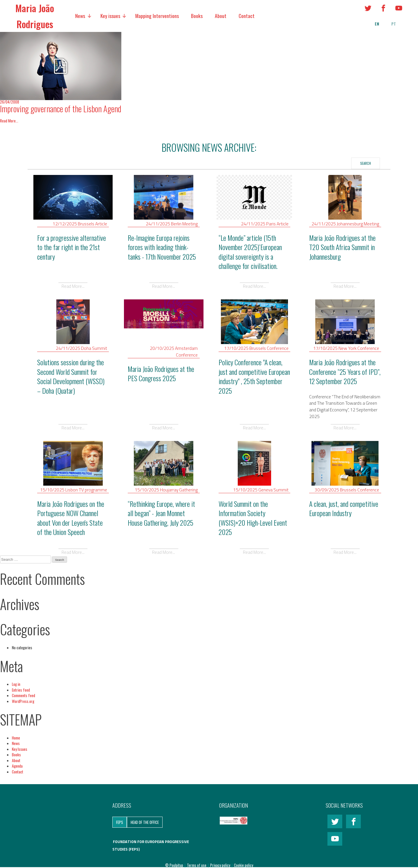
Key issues (110, 16)
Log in (16, 684)
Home (16, 738)
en (377, 24)
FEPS (120, 822)
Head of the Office (145, 822)
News (80, 16)
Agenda (17, 766)
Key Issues (20, 749)
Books (197, 16)
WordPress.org (23, 701)
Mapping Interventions (157, 16)
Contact (247, 16)
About (221, 16)
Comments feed (24, 695)
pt (394, 24)
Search (366, 163)
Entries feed (21, 690)
